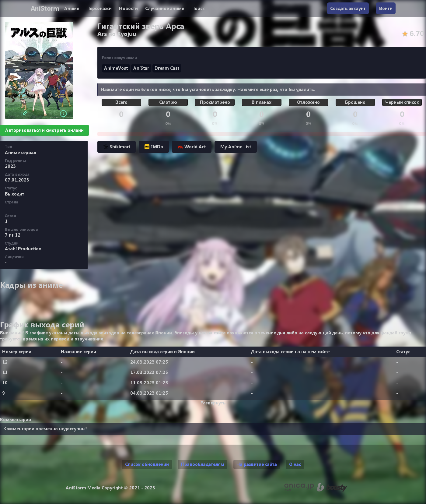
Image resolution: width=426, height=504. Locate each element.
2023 (10, 166)
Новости (128, 8)
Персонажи (99, 8)
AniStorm (45, 8)
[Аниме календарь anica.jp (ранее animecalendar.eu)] (299, 487)
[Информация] (63, 114)
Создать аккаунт (348, 8)
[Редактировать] (24, 114)
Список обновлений (147, 464)
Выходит (15, 194)
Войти (386, 8)
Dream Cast (167, 68)
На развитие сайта (257, 464)
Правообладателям (203, 464)
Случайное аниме (165, 8)
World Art (192, 147)
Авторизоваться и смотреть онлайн (44, 130)
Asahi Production (23, 249)
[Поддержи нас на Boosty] (332, 487)
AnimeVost (116, 68)
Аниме (72, 8)
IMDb (154, 147)
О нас (295, 464)
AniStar (141, 68)
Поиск (198, 8)
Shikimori (117, 147)
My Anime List (236, 147)
